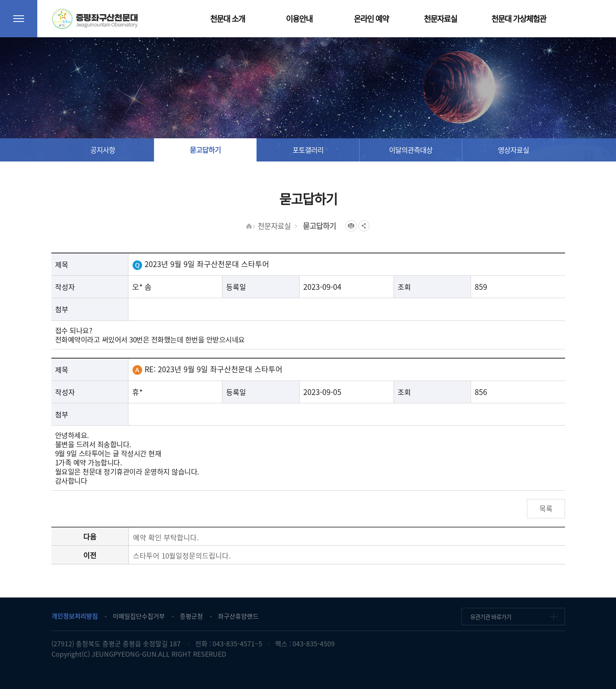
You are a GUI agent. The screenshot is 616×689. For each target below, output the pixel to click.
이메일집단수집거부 (139, 616)
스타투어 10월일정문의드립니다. (182, 555)
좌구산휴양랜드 (238, 616)
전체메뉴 (19, 19)
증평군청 (191, 616)
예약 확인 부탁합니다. (166, 537)
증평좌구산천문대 (95, 19)
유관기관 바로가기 (491, 617)
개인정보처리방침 (75, 616)
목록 (546, 508)
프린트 (351, 226)
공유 (364, 226)
